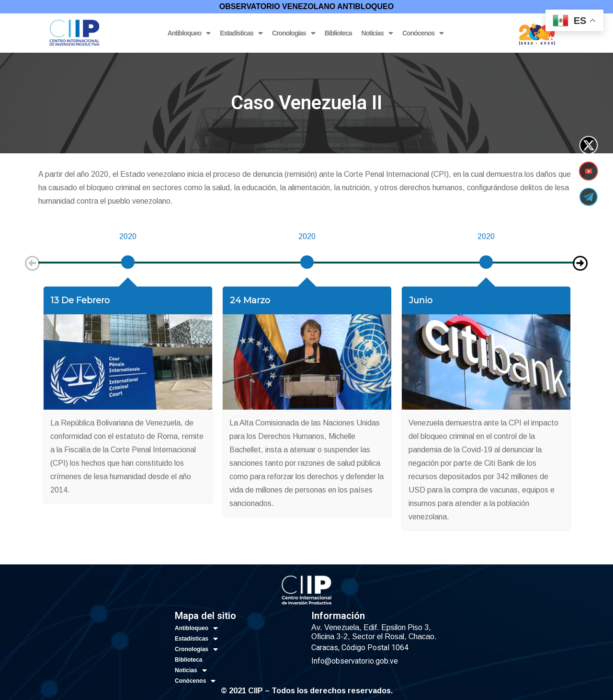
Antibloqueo (189, 33)
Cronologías (294, 33)
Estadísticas (241, 33)
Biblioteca (338, 33)
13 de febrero (80, 300)
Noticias (377, 33)
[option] (128, 258)
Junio (421, 300)
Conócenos (423, 33)
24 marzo (250, 300)
